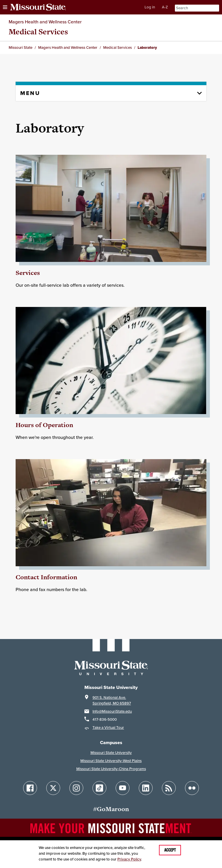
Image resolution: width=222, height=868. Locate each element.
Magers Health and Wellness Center (45, 22)
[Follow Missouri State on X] (53, 788)
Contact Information (46, 577)
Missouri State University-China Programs (111, 769)
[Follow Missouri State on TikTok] (99, 788)
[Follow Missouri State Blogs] (169, 788)
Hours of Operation (44, 425)
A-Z (165, 7)
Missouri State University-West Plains (111, 761)
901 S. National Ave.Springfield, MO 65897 (112, 700)
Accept (170, 850)
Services (28, 273)
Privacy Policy (129, 859)
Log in (150, 7)
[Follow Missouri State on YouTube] (123, 788)
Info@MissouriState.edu (112, 711)
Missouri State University (111, 753)
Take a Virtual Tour (108, 728)
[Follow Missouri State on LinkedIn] (146, 788)
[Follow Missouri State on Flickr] (192, 788)
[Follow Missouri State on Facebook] (30, 788)
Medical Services (38, 32)
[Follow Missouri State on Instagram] (76, 788)
